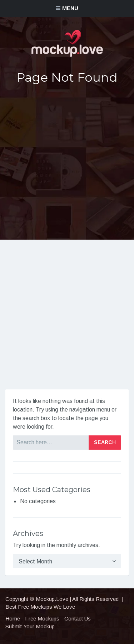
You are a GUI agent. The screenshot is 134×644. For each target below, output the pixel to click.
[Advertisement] (67, 162)
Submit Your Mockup (30, 626)
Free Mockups (42, 619)
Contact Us (78, 619)
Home (13, 619)
